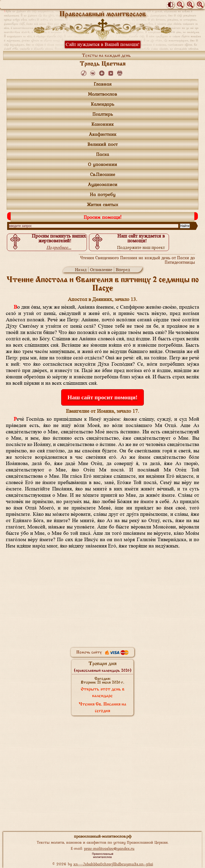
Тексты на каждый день (106, 56)
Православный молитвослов (103, 14)
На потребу (103, 194)
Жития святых (102, 204)
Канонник (102, 124)
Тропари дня (103, 667)
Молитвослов (102, 94)
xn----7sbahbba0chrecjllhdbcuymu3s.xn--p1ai (113, 864)
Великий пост (102, 144)
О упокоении (102, 164)
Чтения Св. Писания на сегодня (102, 708)
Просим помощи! (102, 217)
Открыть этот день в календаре (103, 693)
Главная (103, 84)
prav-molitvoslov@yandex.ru (109, 848)
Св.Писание (103, 174)
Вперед (123, 270)
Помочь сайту (102, 652)
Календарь (102, 104)
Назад (81, 270)
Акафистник (103, 134)
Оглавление (101, 270)
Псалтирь (103, 114)
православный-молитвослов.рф (103, 836)
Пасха (103, 154)
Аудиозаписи (103, 184)
